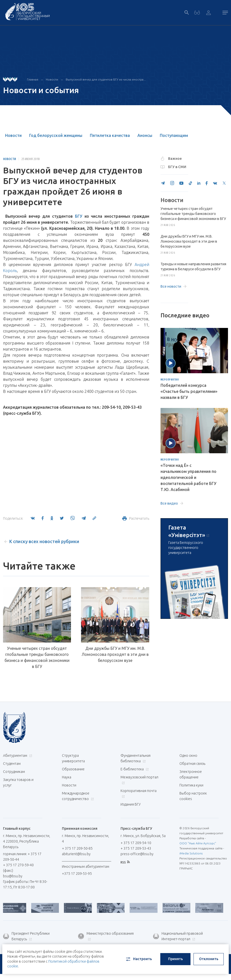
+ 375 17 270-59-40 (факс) (18, 868)
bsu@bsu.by (13, 876)
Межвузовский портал (139, 780)
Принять (176, 959)
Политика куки (191, 785)
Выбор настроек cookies (193, 796)
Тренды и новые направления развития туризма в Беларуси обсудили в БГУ (193, 267)
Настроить (139, 959)
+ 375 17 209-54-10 (136, 843)
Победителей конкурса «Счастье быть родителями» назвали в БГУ (189, 391)
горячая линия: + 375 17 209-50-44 (22, 857)
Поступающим (174, 135)
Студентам (12, 764)
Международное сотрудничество (78, 796)
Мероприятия (170, 380)
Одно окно (188, 756)
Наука (67, 777)
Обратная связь (192, 764)
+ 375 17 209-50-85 (77, 848)
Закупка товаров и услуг (18, 782)
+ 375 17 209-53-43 (136, 848)
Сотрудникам (14, 772)
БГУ (79, 216)
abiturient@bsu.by (76, 854)
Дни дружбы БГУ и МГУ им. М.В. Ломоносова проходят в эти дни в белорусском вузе (115, 654)
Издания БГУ (131, 804)
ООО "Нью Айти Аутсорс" (198, 843)
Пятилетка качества (110, 135)
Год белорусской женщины (56, 135)
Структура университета (73, 758)
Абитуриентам (17, 756)
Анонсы (145, 135)
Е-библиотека (134, 769)
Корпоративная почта (139, 793)
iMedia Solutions (191, 853)
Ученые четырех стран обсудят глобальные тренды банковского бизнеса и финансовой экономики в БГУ (37, 657)
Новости (52, 79)
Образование (73, 769)
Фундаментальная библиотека (136, 758)
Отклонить (209, 959)
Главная (33, 79)
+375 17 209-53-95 (77, 874)
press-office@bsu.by (137, 854)
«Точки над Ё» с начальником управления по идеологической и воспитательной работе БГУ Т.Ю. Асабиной (188, 477)
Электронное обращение (191, 774)
